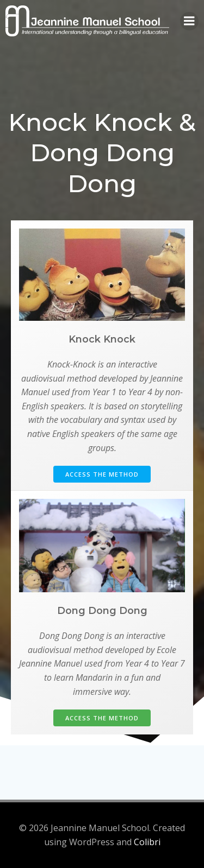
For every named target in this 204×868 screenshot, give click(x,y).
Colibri (147, 842)
